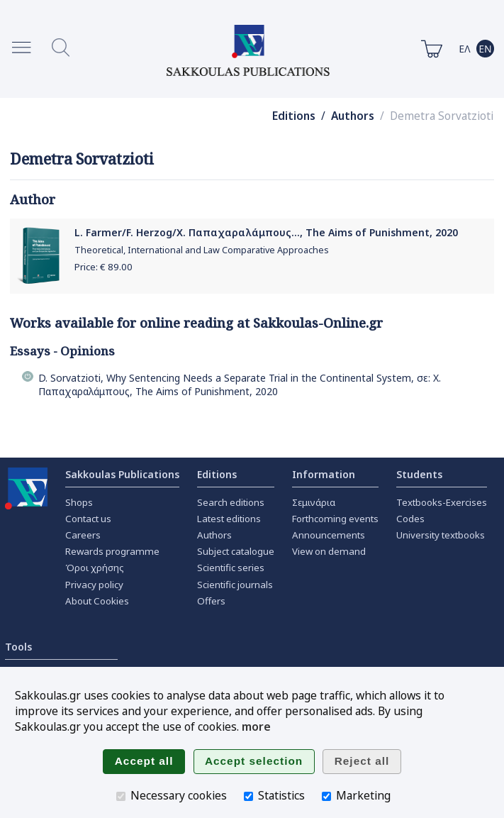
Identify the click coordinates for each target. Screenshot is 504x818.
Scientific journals (235, 585)
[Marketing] (326, 796)
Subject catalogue (236, 551)
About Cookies (97, 601)
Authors (353, 116)
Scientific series (231, 568)
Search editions (231, 502)
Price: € (103, 267)
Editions (294, 116)
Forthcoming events (335, 519)
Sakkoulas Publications (122, 474)
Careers (83, 535)
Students (419, 474)
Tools (18, 647)
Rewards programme (112, 551)
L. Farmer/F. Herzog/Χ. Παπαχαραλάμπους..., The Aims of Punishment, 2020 (266, 232)
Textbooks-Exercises (442, 502)
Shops (79, 502)
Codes (410, 519)
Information (324, 474)
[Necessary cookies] (121, 796)
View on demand (329, 551)
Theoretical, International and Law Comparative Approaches (202, 250)
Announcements (329, 535)
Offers (211, 601)
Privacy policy (94, 585)
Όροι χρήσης (95, 568)
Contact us (88, 519)
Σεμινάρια (314, 502)
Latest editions (229, 519)
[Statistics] (248, 796)
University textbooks (441, 535)
